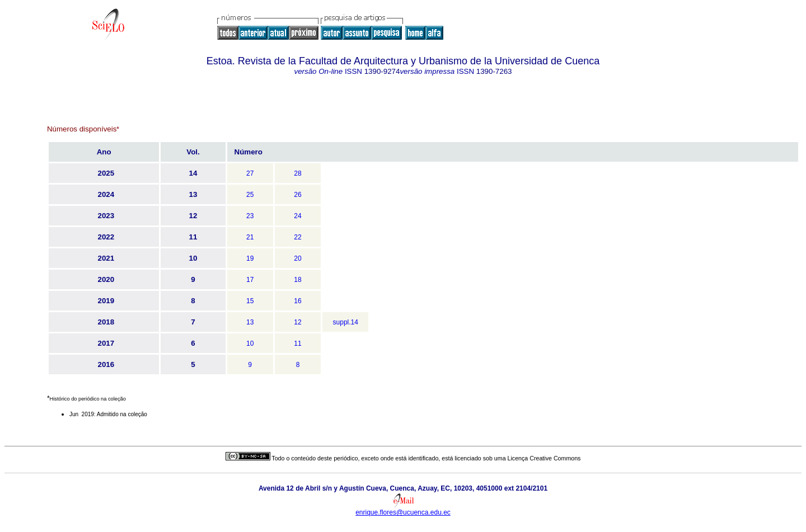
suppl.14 (346, 322)
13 (250, 322)
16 (297, 301)
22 (297, 237)
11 (297, 343)
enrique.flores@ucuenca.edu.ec (403, 512)
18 (297, 280)
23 (250, 216)
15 (250, 301)
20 (297, 258)
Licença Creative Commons (544, 458)
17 (250, 280)
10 (250, 343)
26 (297, 195)
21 (250, 237)
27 (250, 173)
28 (297, 173)
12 (297, 322)
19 (250, 258)
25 (250, 195)
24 (297, 216)
